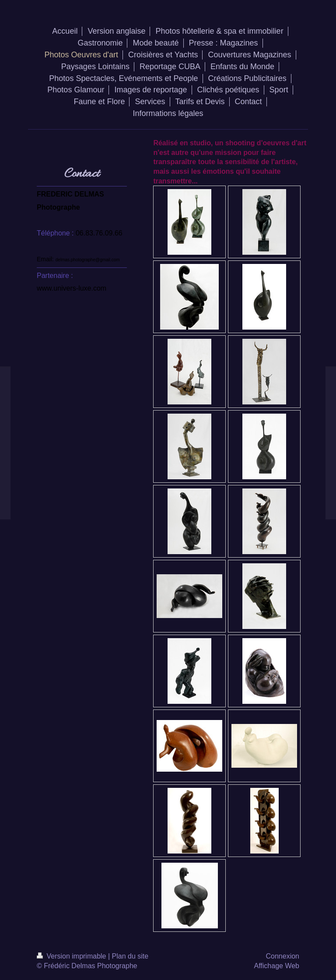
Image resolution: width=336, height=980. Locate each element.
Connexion (283, 956)
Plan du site (130, 956)
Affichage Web (277, 966)
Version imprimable (72, 956)
